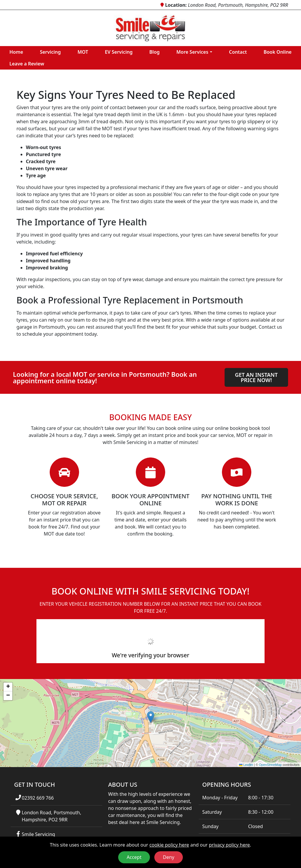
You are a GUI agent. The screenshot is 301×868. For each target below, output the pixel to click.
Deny (169, 857)
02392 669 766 (38, 798)
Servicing (50, 52)
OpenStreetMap (270, 765)
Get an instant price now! (256, 377)
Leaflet (246, 765)
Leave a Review (27, 64)
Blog (154, 52)
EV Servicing (119, 52)
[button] (151, 717)
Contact (238, 52)
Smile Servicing (38, 834)
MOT (83, 52)
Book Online (278, 52)
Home (16, 52)
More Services (192, 52)
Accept (134, 857)
